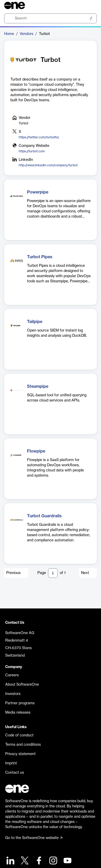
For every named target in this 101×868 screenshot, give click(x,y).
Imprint (11, 763)
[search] (50, 18)
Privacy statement (20, 754)
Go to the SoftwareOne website (34, 838)
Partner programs (20, 703)
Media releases (18, 713)
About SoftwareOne (22, 685)
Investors (13, 694)
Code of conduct (19, 735)
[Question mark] (90, 5)
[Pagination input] (53, 573)
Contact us (15, 773)
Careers (12, 675)
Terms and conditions (23, 745)
